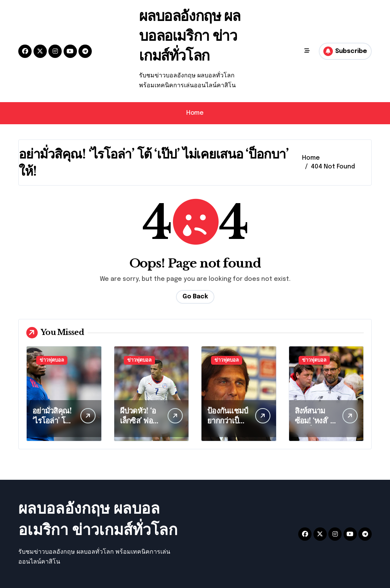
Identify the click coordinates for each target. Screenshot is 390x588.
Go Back (195, 297)
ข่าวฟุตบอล (52, 360)
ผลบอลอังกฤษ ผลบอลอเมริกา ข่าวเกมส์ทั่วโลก (192, 35)
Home (195, 113)
